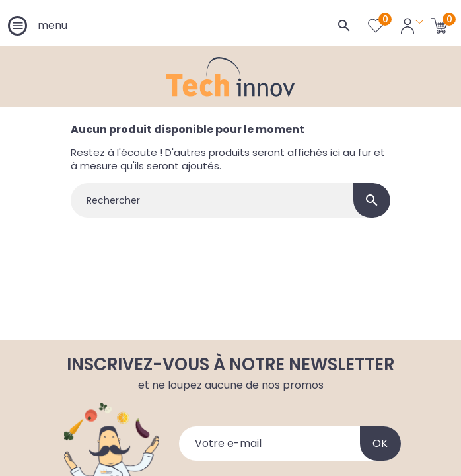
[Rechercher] (230, 200)
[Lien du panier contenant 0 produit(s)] (440, 25)
